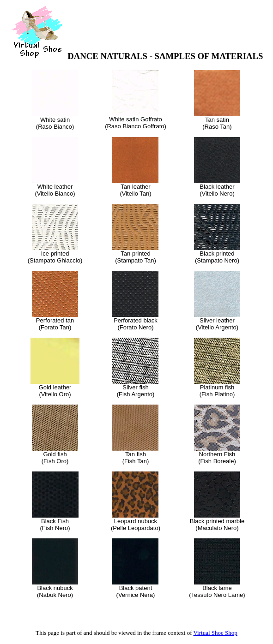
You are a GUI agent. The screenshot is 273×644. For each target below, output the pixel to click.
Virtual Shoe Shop (215, 633)
